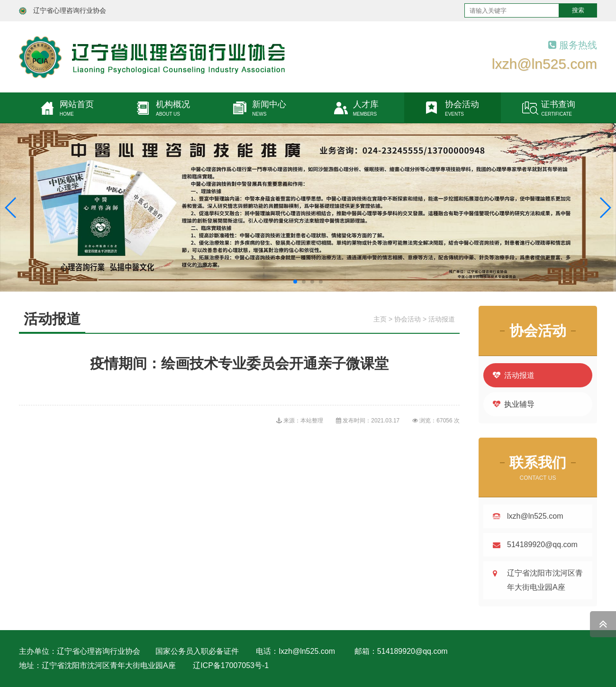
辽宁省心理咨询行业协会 (70, 10)
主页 (380, 319)
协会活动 (408, 319)
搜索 (578, 10)
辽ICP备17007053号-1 (231, 665)
